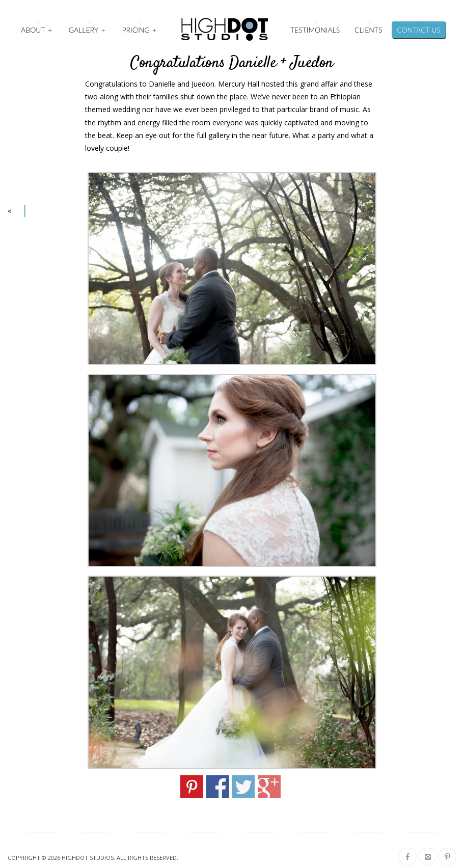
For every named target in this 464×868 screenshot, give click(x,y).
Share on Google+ (269, 787)
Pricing (140, 29)
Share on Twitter (243, 787)
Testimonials (315, 30)
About (37, 29)
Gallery (88, 29)
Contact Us (419, 30)
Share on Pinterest (192, 787)
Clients (368, 30)
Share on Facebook (218, 787)
